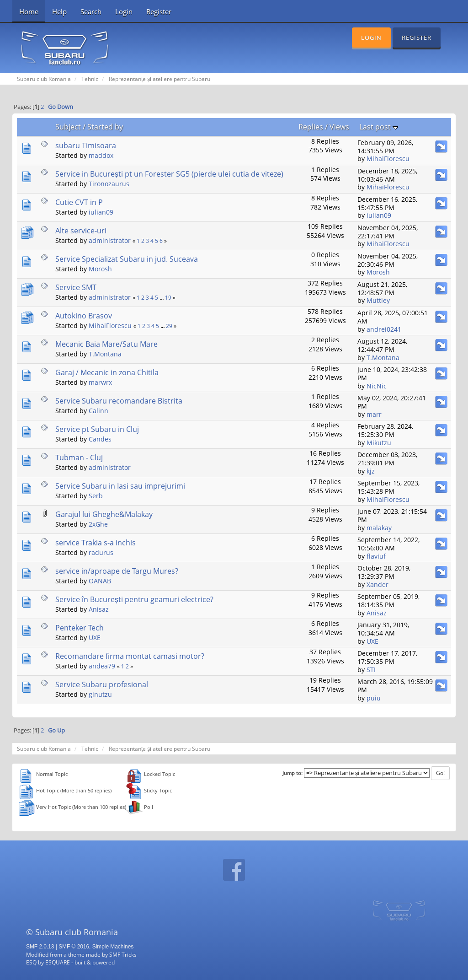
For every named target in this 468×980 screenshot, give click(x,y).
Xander (378, 584)
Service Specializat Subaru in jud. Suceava (127, 259)
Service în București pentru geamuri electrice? (134, 599)
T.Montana (105, 354)
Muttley (378, 300)
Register (159, 11)
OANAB (100, 581)
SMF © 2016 (74, 947)
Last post (379, 127)
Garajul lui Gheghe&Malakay (104, 514)
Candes (100, 439)
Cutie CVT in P (79, 202)
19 (168, 298)
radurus (101, 552)
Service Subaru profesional (102, 684)
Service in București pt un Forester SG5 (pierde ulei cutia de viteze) (169, 174)
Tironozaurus (109, 184)
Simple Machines (113, 947)
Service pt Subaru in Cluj (97, 429)
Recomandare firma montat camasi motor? (130, 656)
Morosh (100, 269)
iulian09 (101, 212)
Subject (68, 127)
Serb (96, 496)
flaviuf (376, 556)
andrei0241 (384, 329)
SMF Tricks (123, 954)
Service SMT (76, 287)
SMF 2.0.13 (40, 947)
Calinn (98, 411)
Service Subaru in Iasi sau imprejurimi (120, 486)
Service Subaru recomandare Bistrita (119, 401)
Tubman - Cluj (79, 458)
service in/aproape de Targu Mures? (117, 571)
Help (59, 11)
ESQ (31, 962)
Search (91, 11)
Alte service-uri (81, 231)
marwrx (100, 382)
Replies (311, 127)
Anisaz (99, 609)
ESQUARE (58, 962)
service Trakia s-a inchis (96, 543)
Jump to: (292, 773)
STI (371, 670)
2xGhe (98, 524)
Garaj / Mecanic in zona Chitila (107, 372)
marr (374, 414)
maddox (101, 155)
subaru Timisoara (86, 145)
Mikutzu (379, 443)
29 (169, 326)
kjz (371, 471)
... (162, 298)
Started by (105, 127)
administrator (110, 240)
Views (339, 127)
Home (29, 11)
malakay (379, 528)
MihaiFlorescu (388, 159)
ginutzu (100, 694)
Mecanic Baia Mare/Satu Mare (106, 344)
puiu (374, 698)
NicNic (377, 386)
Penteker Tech (80, 628)
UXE (95, 638)
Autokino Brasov (84, 316)
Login (124, 11)
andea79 (102, 666)
